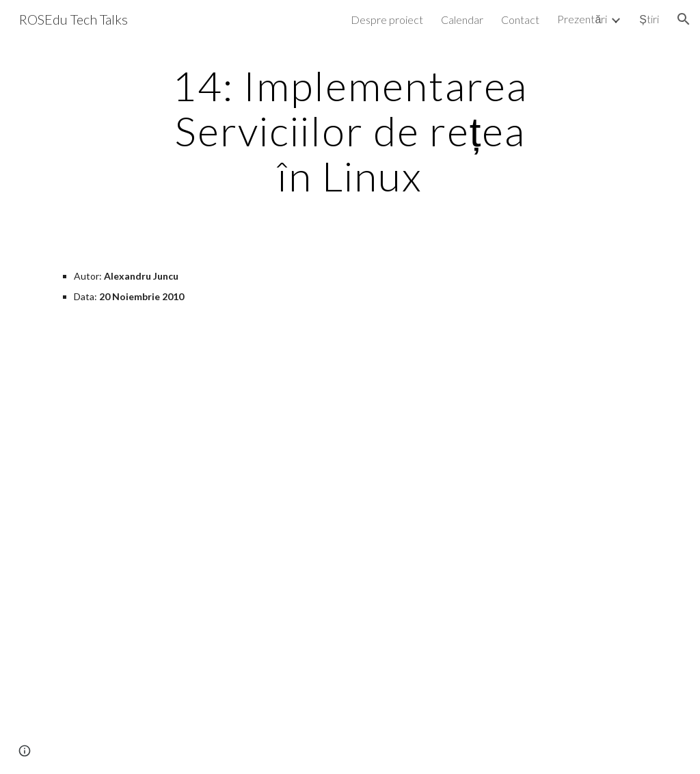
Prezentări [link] (582, 19)
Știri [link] (649, 19)
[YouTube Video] (192, 673)
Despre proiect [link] (387, 19)
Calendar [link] (462, 19)
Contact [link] (520, 19)
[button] (684, 19)
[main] (350, 131)
